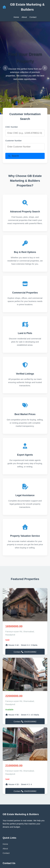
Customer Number (14, 141)
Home (16, 17)
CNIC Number (12, 127)
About (24, 17)
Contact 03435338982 (25, 652)
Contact (33, 17)
